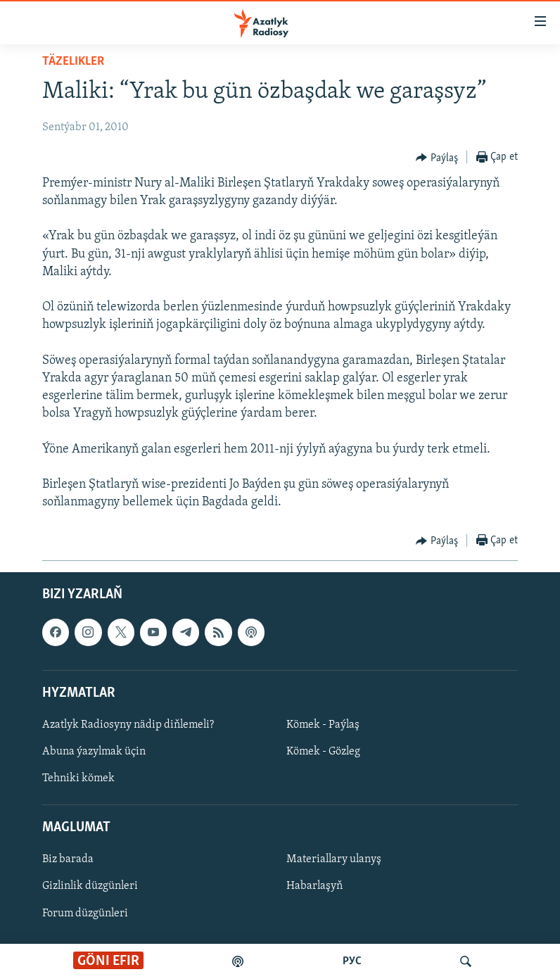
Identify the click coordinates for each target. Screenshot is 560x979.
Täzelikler (73, 62)
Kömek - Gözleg (323, 752)
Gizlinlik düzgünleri (90, 887)
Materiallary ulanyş (334, 860)
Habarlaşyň (314, 887)
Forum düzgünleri (85, 914)
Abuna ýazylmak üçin (94, 752)
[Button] (437, 158)
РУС (352, 961)
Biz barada (68, 860)
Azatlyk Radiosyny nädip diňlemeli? (128, 725)
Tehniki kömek (78, 778)
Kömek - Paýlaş (323, 725)
